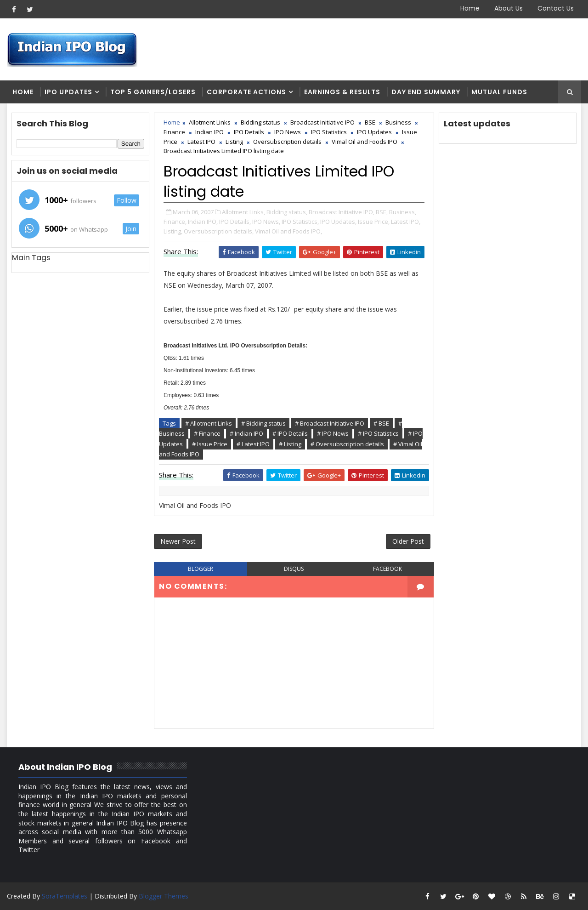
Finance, (175, 222)
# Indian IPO (246, 433)
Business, (403, 212)
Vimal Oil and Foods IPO (365, 142)
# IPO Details (290, 433)
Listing (234, 142)
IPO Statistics (329, 132)
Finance (174, 132)
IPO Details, (235, 222)
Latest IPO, (406, 222)
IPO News (288, 132)
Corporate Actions (246, 92)
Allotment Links (210, 122)
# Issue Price (210, 444)
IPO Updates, (338, 222)
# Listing (290, 444)
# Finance (207, 433)
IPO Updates (68, 92)
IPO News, (266, 222)
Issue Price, (374, 222)
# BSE (381, 423)
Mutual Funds (499, 92)
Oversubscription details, (219, 231)
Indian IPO (209, 132)
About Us (509, 8)
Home (470, 8)
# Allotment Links (209, 423)
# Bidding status (263, 423)
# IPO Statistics (378, 433)
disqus (294, 569)
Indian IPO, (203, 222)
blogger (201, 569)
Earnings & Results (342, 92)
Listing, (173, 231)
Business (398, 122)
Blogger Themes (164, 896)
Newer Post (178, 541)
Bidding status (260, 122)
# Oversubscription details (347, 444)
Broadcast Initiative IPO (322, 122)
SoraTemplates (65, 896)
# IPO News (333, 433)
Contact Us (556, 8)
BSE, (382, 212)
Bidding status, (287, 212)
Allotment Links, (243, 212)
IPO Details (249, 132)
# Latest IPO (253, 444)
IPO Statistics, (300, 222)
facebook (387, 569)
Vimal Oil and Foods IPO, (288, 231)
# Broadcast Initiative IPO (330, 423)
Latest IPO (201, 142)
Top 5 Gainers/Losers (153, 92)
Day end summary (426, 92)
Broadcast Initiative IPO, (342, 212)
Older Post (408, 541)
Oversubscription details (287, 142)
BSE (370, 122)
